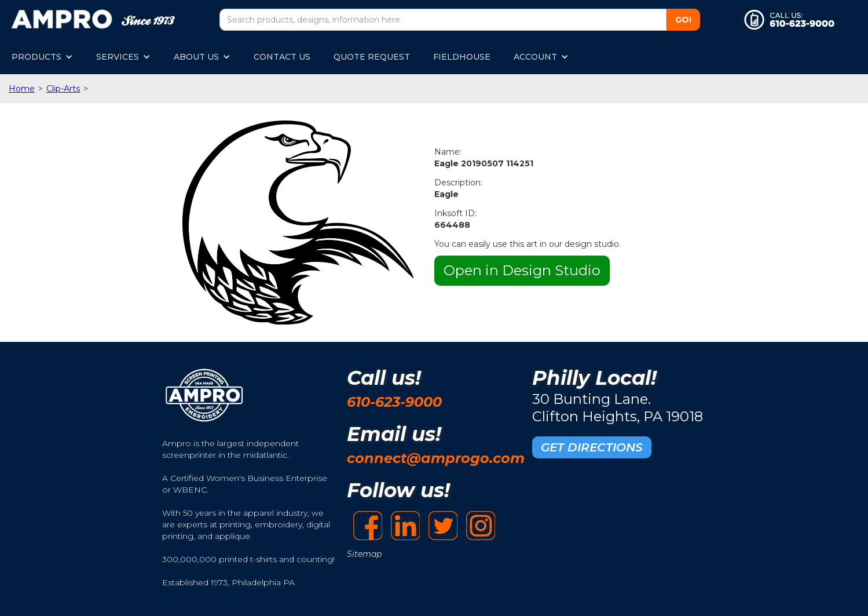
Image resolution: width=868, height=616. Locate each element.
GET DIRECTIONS (592, 447)
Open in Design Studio (522, 270)
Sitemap (364, 554)
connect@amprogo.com (436, 458)
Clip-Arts (63, 89)
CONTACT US (282, 57)
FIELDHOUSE (462, 57)
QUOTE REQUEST (372, 57)
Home (22, 89)
